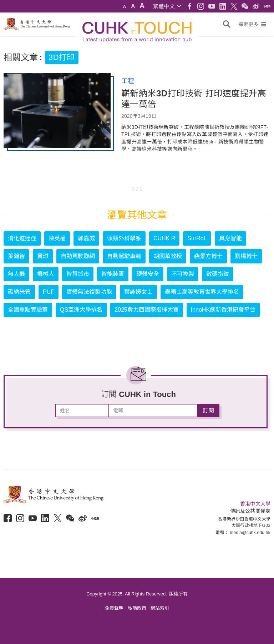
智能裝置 (113, 274)
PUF (49, 292)
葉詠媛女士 (138, 292)
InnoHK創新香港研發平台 (223, 310)
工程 (128, 81)
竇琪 (43, 256)
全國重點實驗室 (28, 310)
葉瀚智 (16, 256)
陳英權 (57, 238)
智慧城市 (78, 274)
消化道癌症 (22, 238)
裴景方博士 (208, 256)
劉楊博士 (246, 256)
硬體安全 (148, 274)
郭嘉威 (86, 238)
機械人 (46, 274)
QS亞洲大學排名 (81, 310)
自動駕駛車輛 (124, 256)
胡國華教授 (168, 256)
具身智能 (230, 238)
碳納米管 (19, 292)
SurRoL (197, 238)
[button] (167, 6)
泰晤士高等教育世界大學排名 (202, 292)
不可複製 (183, 274)
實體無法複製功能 (89, 292)
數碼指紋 (218, 274)
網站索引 (160, 608)
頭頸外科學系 (124, 238)
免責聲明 (114, 608)
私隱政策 (137, 608)
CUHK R (164, 238)
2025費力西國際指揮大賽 (147, 310)
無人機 (16, 274)
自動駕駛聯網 (78, 256)
